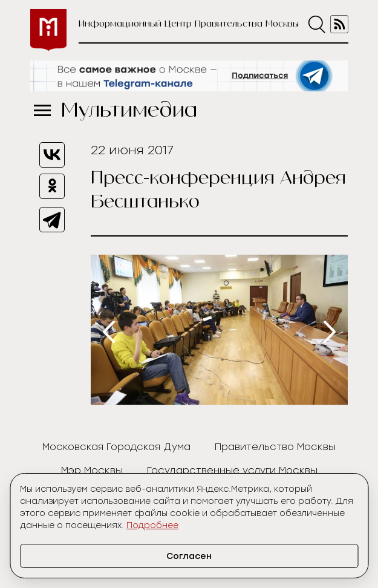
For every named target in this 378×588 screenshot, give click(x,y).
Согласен (189, 556)
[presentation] (109, 332)
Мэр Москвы (92, 470)
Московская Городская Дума (116, 447)
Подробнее (152, 525)
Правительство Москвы (275, 447)
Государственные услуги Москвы (232, 470)
